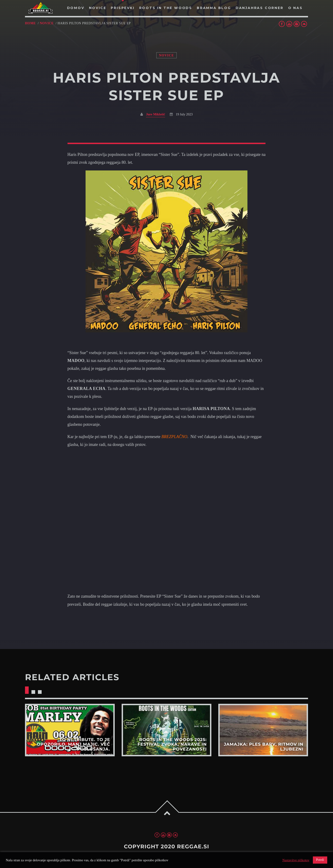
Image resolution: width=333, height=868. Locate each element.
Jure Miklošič (156, 114)
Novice (47, 23)
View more (70, 730)
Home (30, 23)
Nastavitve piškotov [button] (296, 860)
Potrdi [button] (320, 860)
